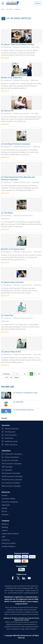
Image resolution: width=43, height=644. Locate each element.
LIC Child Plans (18, 402)
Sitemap (5, 527)
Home (3, 9)
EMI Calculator (7, 467)
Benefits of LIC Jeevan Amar (13, 249)
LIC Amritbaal (7, 213)
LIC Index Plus (7, 315)
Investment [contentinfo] (9, 438)
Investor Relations (9, 546)
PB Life (4, 511)
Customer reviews (8, 499)
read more (5, 58)
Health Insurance (11, 441)
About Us (5, 524)
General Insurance (12, 429)
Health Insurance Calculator (12, 476)
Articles (4, 495)
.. (3, 377)
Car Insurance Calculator (11, 483)
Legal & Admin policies (10, 534)
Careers (5, 530)
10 (39, 374)
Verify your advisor (9, 543)
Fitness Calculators (12, 457)
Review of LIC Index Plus (11, 78)
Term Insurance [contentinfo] (11, 435)
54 (11, 377)
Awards (5, 508)
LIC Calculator (7, 470)
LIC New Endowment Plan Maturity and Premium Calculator (18, 178)
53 (7, 377)
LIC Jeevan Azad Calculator (12, 282)
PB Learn (5, 515)
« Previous (7, 374)
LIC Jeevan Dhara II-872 (11, 352)
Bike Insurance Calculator (11, 486)
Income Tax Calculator (10, 460)
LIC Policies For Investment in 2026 (25, 393)
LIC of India (9, 9)
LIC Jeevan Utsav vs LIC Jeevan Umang (17, 44)
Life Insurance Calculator (11, 473)
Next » (17, 377)
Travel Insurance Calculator (12, 480)
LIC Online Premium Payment (23, 410)
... (21, 374)
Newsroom (6, 505)
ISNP (4, 537)
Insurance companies (10, 502)
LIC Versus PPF (7, 111)
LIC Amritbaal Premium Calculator (16, 144)
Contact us (6, 540)
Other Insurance (11, 445)
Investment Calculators (13, 454)
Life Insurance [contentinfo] (10, 432)
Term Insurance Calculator (12, 464)
